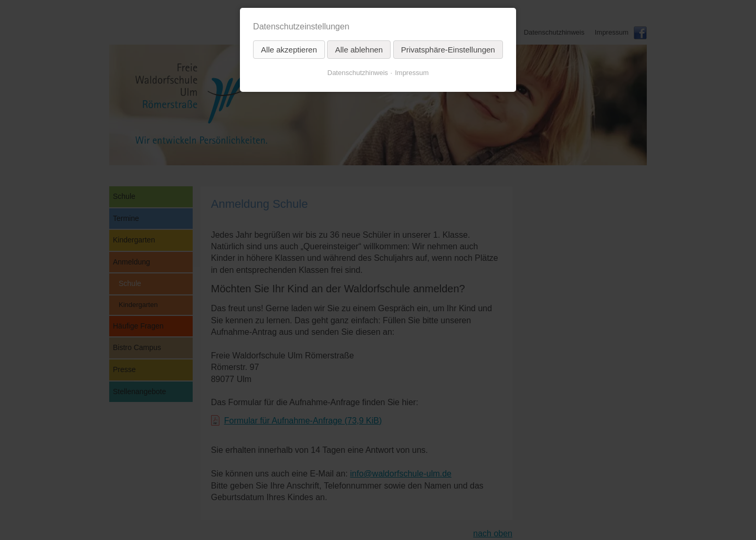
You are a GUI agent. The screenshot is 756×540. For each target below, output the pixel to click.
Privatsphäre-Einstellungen (448, 50)
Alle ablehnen (359, 50)
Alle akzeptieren (289, 50)
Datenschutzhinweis (358, 73)
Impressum (412, 73)
